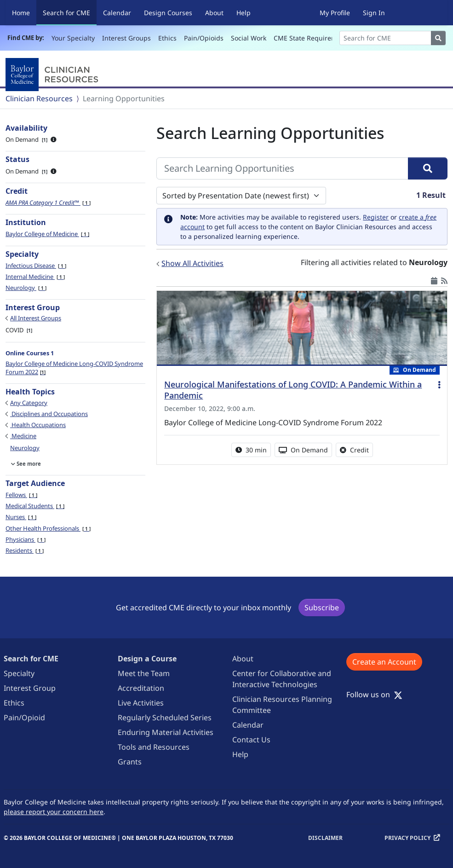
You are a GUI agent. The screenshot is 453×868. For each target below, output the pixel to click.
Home (21, 13)
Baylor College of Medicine (47, 234)
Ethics (167, 38)
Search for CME (70, 12)
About (214, 13)
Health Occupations (38, 425)
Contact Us (251, 740)
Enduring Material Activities (166, 732)
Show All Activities (192, 263)
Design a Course (147, 659)
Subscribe (322, 608)
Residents (25, 550)
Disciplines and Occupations (49, 414)
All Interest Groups (36, 318)
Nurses (21, 517)
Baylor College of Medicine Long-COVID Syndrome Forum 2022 (74, 368)
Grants (130, 762)
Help (244, 13)
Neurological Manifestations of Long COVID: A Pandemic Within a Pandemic (293, 390)
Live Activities (141, 703)
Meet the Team (144, 673)
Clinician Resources (39, 98)
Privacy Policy (407, 838)
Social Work (249, 38)
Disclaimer (325, 838)
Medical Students (35, 506)
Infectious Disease (36, 266)
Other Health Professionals (48, 528)
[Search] (385, 38)
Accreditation (141, 688)
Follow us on (374, 694)
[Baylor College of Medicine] (54, 75)
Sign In (374, 13)
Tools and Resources (154, 747)
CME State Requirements (312, 38)
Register (376, 217)
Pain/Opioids (204, 38)
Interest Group (30, 688)
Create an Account (384, 662)
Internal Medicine (35, 277)
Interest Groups (126, 38)
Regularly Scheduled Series (165, 718)
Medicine (23, 436)
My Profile (335, 13)
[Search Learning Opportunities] (282, 168)
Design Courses (168, 13)
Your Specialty (73, 38)
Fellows (21, 495)
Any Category (29, 403)
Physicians (26, 539)
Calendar (117, 13)
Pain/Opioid (24, 718)
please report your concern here (54, 812)
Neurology (26, 288)
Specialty (19, 673)
